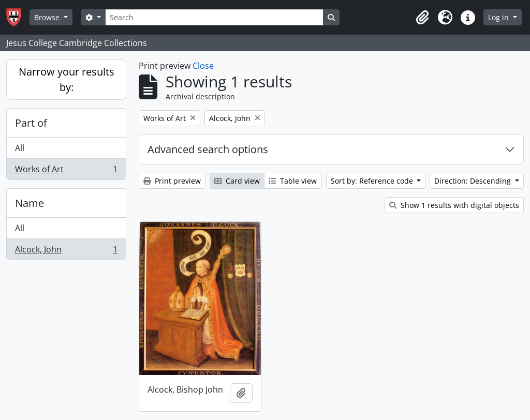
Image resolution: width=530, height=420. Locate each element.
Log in (499, 17)
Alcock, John (66, 251)
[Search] (214, 17)
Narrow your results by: (67, 79)
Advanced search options (208, 149)
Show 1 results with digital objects (454, 205)
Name (30, 203)
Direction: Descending (474, 181)
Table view (293, 181)
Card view (237, 181)
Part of (31, 123)
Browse (48, 17)
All (20, 148)
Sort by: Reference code (373, 181)
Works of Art (66, 171)
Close (203, 66)
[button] (422, 18)
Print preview (172, 181)
